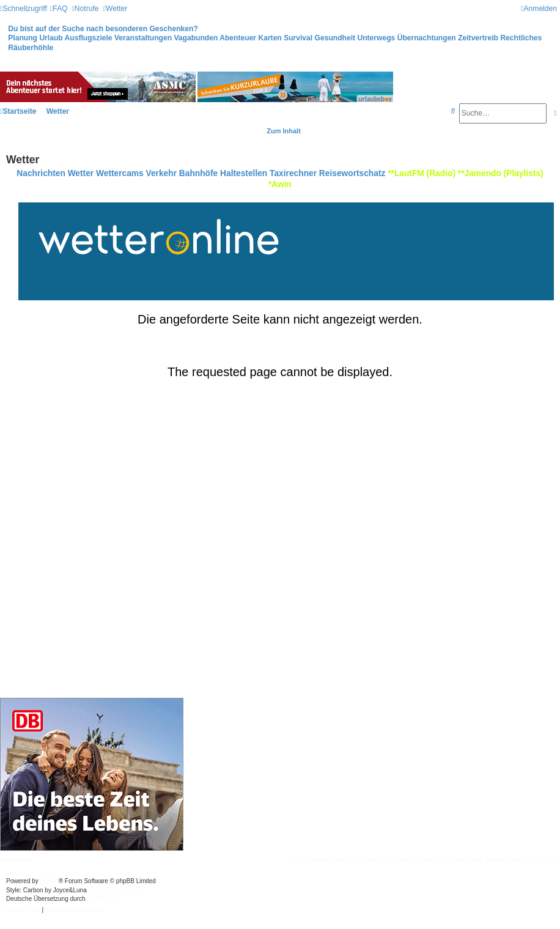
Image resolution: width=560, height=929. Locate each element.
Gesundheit (335, 38)
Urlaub (51, 38)
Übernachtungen (427, 38)
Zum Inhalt (284, 131)
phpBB (50, 881)
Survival (298, 38)
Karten (270, 38)
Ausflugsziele (89, 38)
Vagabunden (196, 38)
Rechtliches (521, 38)
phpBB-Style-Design (116, 890)
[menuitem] (59, 9)
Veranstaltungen (143, 38)
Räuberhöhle (31, 48)
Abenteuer (238, 38)
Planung (23, 38)
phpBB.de (100, 899)
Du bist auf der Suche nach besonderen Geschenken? (103, 29)
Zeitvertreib (478, 38)
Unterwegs (376, 38)
